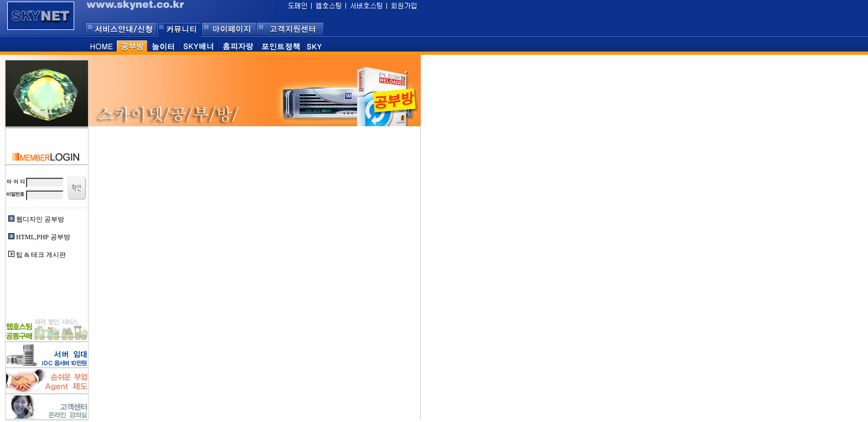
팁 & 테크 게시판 (41, 255)
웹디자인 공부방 (40, 219)
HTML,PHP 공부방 (43, 237)
